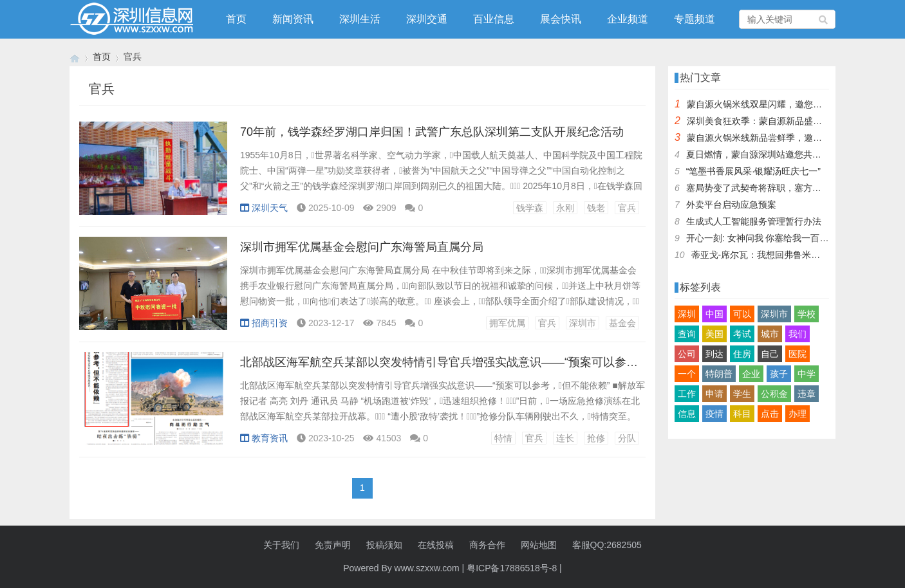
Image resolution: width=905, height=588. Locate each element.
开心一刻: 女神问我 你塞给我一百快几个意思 (776, 238)
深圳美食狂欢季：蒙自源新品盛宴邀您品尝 (772, 121)
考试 (742, 334)
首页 (236, 19)
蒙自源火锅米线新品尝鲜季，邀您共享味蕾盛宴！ (786, 138)
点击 (770, 414)
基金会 (622, 323)
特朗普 (719, 374)
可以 (742, 314)
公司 (687, 354)
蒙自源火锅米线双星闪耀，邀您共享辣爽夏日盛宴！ (790, 104)
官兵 (627, 208)
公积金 (774, 394)
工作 (687, 394)
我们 (798, 334)
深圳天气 (264, 208)
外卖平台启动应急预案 (731, 205)
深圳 (687, 314)
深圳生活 (360, 19)
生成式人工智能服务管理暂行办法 (754, 221)
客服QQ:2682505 (607, 545)
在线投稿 (436, 545)
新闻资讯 (293, 19)
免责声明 (333, 545)
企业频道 (628, 19)
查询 (687, 334)
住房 (742, 354)
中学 (807, 374)
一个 (687, 374)
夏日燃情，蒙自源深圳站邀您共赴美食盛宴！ (776, 154)
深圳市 (583, 323)
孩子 (779, 374)
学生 (742, 394)
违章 (807, 394)
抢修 (596, 438)
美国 (714, 334)
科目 (742, 414)
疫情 (714, 414)
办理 (798, 414)
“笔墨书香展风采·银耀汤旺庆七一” (753, 171)
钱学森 (530, 208)
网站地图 (539, 545)
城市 (770, 334)
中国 (714, 314)
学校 (807, 314)
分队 (627, 438)
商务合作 (487, 545)
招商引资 (264, 323)
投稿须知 (384, 545)
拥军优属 (507, 323)
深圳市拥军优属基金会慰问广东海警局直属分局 (362, 247)
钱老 (596, 208)
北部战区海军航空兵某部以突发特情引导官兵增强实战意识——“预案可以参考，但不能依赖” (476, 362)
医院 (798, 354)
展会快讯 (561, 19)
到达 (714, 354)
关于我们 (281, 545)
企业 (751, 374)
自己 (770, 354)
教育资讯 (264, 438)
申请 (714, 394)
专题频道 (695, 19)
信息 (687, 414)
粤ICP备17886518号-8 (512, 568)
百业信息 (494, 19)
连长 (565, 438)
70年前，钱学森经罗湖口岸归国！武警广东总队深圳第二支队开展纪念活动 (432, 132)
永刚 (565, 208)
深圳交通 (427, 19)
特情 (503, 438)
